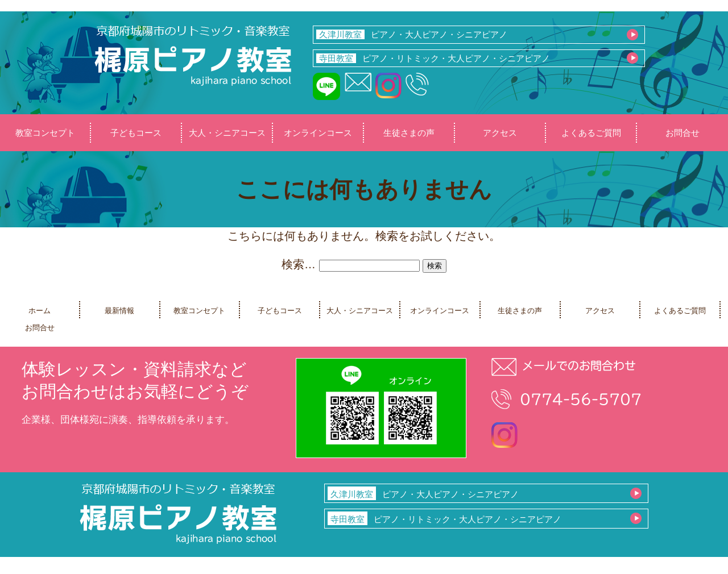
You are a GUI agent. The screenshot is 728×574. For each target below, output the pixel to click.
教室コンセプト (45, 133)
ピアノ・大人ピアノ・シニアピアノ (412, 34)
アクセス (500, 133)
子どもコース (136, 133)
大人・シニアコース (227, 133)
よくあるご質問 (591, 133)
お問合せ (682, 133)
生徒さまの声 (409, 133)
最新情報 (119, 311)
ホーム (40, 311)
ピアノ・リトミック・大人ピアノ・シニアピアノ (433, 58)
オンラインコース (318, 133)
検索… (299, 264)
